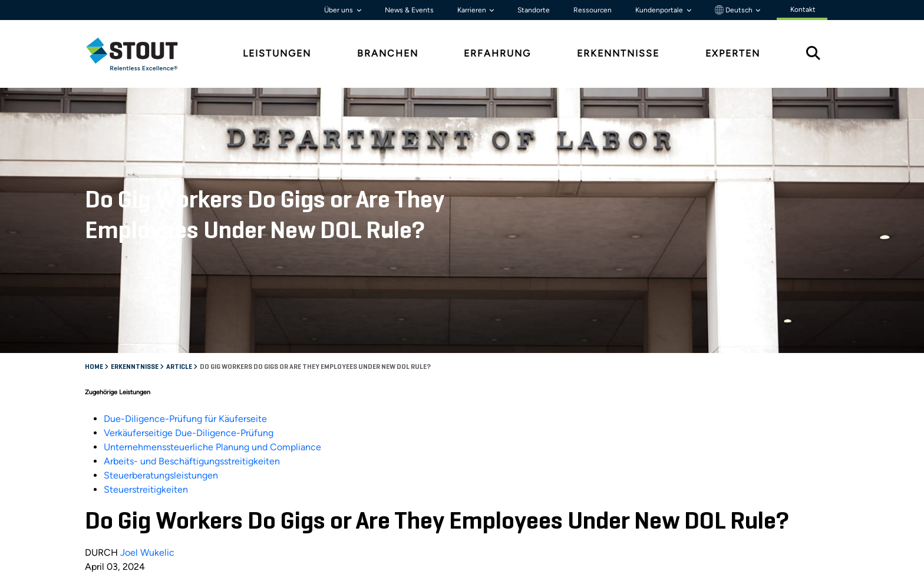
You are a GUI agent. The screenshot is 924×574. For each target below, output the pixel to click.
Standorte (534, 10)
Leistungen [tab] (277, 53)
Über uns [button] (339, 10)
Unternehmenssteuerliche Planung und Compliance (212, 447)
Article (180, 367)
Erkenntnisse (135, 367)
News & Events (409, 10)
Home (95, 367)
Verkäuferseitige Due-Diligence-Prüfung (189, 433)
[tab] (141, 54)
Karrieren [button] (473, 10)
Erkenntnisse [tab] (618, 53)
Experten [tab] (733, 53)
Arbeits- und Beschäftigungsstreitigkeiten (192, 461)
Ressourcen (593, 10)
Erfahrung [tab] (497, 53)
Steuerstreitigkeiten (146, 489)
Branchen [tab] (388, 53)
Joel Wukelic (147, 552)
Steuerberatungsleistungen (161, 475)
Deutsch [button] (735, 10)
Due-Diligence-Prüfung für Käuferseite (185, 419)
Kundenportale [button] (660, 10)
